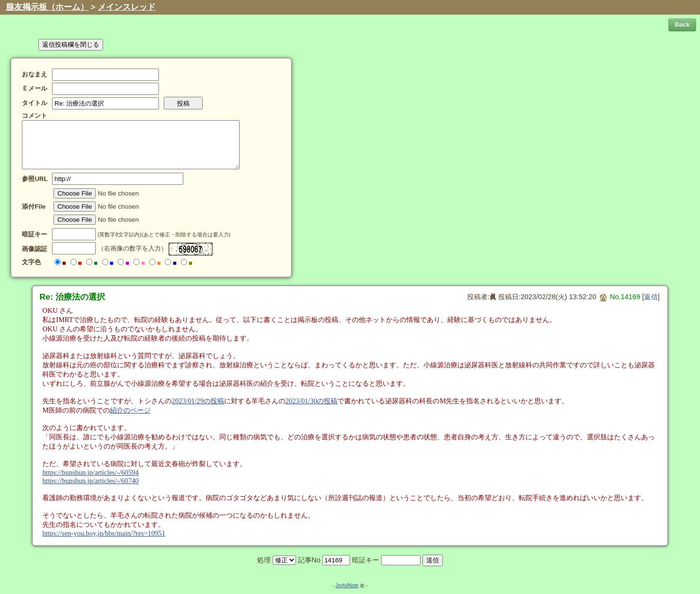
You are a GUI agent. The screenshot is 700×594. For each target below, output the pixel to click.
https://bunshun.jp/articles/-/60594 (90, 472)
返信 (651, 297)
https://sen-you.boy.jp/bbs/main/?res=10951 (104, 533)
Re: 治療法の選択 (72, 297)
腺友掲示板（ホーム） (47, 7)
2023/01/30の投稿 (312, 401)
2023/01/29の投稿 (198, 401)
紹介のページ (130, 410)
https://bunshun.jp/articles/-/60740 (90, 481)
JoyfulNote (347, 585)
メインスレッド (127, 7)
